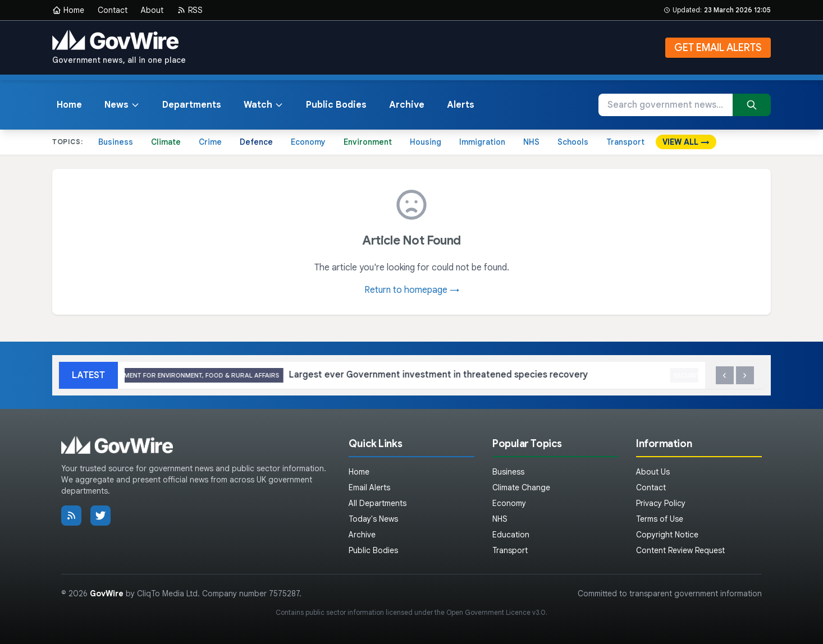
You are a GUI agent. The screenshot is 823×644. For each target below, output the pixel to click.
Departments (192, 105)
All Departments (378, 503)
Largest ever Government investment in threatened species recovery (371, 376)
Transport (625, 142)
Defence (256, 142)
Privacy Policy (661, 503)
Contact (113, 10)
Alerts (461, 105)
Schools (573, 142)
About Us (653, 472)
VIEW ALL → (686, 142)
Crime (210, 142)
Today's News (373, 519)
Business (116, 142)
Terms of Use (660, 519)
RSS (190, 10)
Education (511, 535)
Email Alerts (369, 487)
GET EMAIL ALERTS (718, 48)
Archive (407, 105)
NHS (531, 142)
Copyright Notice (667, 535)
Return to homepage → (412, 290)
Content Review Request (680, 550)
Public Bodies (336, 105)
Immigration (482, 142)
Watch (264, 105)
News (122, 105)
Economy (308, 142)
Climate (166, 142)
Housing (426, 142)
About (152, 10)
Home (68, 10)
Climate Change (521, 487)
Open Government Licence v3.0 (496, 612)
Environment (368, 142)
